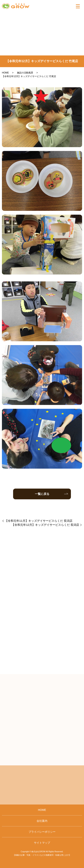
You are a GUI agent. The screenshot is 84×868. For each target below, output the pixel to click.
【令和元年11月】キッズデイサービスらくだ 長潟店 (39, 521)
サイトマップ (42, 843)
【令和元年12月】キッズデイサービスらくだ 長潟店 (45, 525)
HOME (5, 73)
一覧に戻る (42, 494)
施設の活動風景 (25, 73)
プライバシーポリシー (42, 832)
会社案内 (42, 821)
